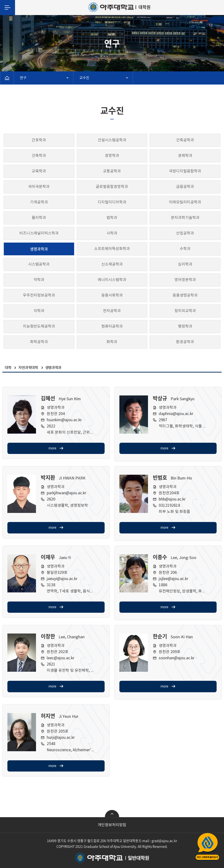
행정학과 (185, 326)
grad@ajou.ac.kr (164, 841)
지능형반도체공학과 (39, 326)
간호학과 (39, 140)
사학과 (112, 233)
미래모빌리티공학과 (185, 202)
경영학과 (112, 156)
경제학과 (185, 156)
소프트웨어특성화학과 (112, 249)
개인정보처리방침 (112, 825)
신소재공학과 (112, 264)
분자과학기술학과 (185, 218)
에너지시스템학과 (112, 280)
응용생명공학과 (185, 295)
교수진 (84, 78)
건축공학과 (185, 140)
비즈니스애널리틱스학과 (39, 233)
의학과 (39, 311)
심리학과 (185, 264)
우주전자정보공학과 (39, 295)
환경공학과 (185, 342)
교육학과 (39, 171)
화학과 (112, 342)
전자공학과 (112, 311)
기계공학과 (39, 202)
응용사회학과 (112, 295)
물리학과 (39, 218)
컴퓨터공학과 (112, 326)
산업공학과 (185, 233)
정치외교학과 (185, 311)
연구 (23, 78)
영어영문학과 (185, 280)
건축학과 (39, 156)
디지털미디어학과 (112, 202)
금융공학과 (185, 187)
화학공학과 (39, 342)
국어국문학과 (39, 187)
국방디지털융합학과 (185, 171)
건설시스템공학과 (112, 140)
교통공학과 (112, 171)
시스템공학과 (39, 264)
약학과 (39, 280)
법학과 (112, 218)
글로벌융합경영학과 (112, 187)
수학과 (185, 249)
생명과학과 (39, 249)
